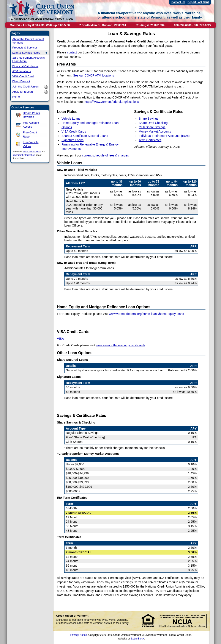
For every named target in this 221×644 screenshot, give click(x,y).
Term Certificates (150, 140)
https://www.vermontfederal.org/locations (112, 102)
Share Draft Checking (153, 123)
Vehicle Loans (71, 119)
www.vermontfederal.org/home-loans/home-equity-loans (146, 314)
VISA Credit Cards (74, 131)
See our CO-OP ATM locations (94, 75)
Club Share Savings (152, 127)
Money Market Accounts (155, 131)
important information (24, 155)
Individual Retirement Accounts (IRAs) (164, 136)
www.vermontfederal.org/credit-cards (121, 345)
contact (72, 52)
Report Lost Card (198, 2)
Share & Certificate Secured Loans (85, 136)
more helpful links (32, 152)
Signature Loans (73, 140)
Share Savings (149, 119)
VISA (60, 339)
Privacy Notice (79, 635)
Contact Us (178, 2)
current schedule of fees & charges (105, 155)
